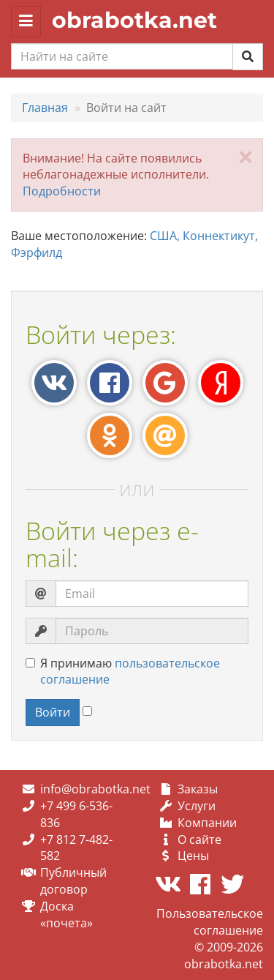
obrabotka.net (134, 20)
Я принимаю (123, 672)
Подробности (62, 191)
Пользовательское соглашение (210, 922)
